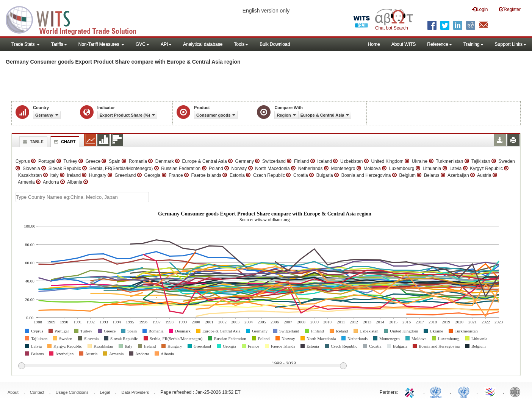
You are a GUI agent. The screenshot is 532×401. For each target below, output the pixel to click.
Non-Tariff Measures (101, 44)
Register (510, 9)
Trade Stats (26, 44)
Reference (439, 44)
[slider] (182, 366)
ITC (411, 392)
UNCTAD (437, 392)
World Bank (517, 392)
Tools (241, 44)
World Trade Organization (490, 392)
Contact (37, 392)
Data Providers (135, 392)
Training (473, 44)
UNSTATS (464, 392)
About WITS (404, 44)
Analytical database (203, 44)
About (13, 392)
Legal (105, 392)
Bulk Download (275, 44)
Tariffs (59, 44)
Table (32, 142)
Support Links (511, 44)
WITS (76, 19)
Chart (64, 142)
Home (374, 44)
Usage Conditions (72, 392)
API (166, 44)
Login (480, 9)
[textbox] (82, 197)
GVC (142, 44)
